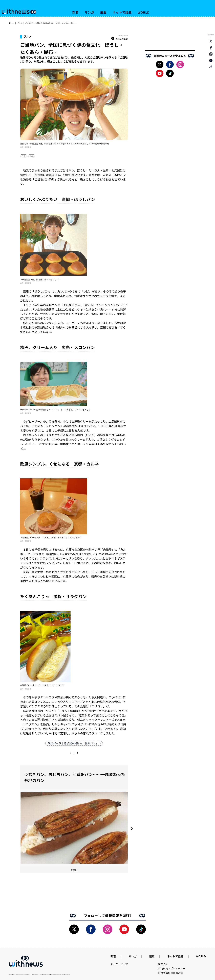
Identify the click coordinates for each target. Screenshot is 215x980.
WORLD (144, 12)
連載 (103, 12)
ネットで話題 (122, 12)
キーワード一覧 (119, 964)
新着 (75, 12)
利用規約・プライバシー (172, 968)
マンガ (89, 12)
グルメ (20, 23)
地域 (32, 156)
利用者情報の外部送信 (171, 973)
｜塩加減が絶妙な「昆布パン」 (73, 743)
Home (12, 23)
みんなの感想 (119, 39)
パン (24, 156)
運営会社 (163, 964)
